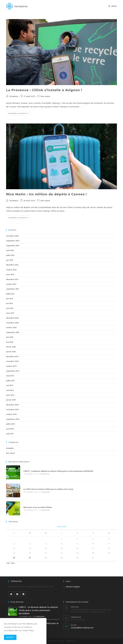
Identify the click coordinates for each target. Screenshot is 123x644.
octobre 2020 (11, 327)
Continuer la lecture (18, 113)
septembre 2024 (13, 241)
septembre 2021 (13, 289)
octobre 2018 (11, 414)
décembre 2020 (12, 318)
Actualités (10, 448)
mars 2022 (10, 274)
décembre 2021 (12, 279)
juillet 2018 (10, 424)
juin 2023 (10, 260)
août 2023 (10, 250)
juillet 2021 (10, 294)
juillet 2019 (10, 381)
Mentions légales (73, 587)
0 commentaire (44, 474)
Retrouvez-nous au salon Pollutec (38, 507)
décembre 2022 (12, 265)
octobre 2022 (11, 270)
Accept (10, 637)
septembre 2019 (13, 371)
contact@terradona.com (82, 628)
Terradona (14, 96)
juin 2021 (10, 299)
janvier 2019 (11, 400)
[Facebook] (17, 594)
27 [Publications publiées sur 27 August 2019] (30, 558)
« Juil (8, 563)
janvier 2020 (11, 352)
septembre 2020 (13, 332)
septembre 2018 (13, 419)
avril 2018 (10, 429)
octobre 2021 (11, 284)
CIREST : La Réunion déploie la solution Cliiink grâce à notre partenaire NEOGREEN (58, 471)
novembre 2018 (12, 409)
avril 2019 (10, 390)
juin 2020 (10, 337)
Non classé (45, 96)
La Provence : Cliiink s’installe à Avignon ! (44, 90)
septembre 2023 (13, 246)
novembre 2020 (12, 323)
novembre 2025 (12, 236)
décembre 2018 (12, 405)
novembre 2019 (12, 361)
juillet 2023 (10, 255)
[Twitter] (11, 594)
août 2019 (10, 376)
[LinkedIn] (23, 594)
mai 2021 (10, 303)
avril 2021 (10, 308)
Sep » (13, 563)
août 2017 (10, 434)
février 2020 (11, 347)
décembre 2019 (12, 356)
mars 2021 (10, 313)
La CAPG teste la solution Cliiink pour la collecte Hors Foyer (48, 489)
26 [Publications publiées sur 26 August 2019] (14, 558)
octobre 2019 (11, 366)
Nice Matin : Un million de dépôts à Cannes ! (46, 194)
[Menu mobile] (113, 6)
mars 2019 (10, 395)
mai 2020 (10, 342)
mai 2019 (10, 385)
